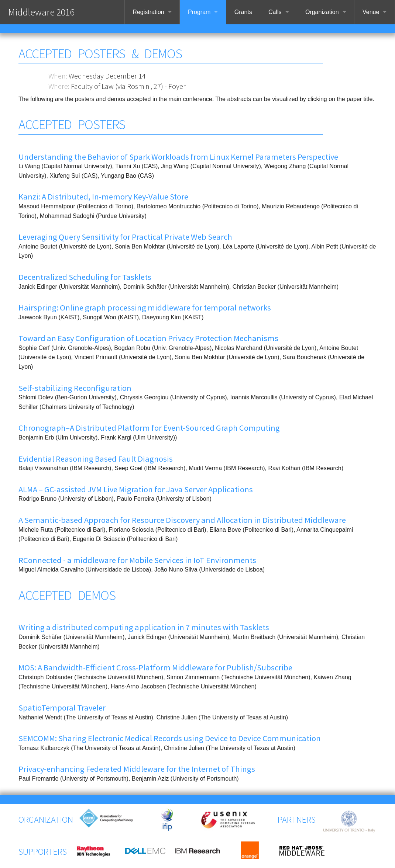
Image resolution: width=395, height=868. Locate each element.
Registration (148, 12)
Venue (371, 12)
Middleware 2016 (41, 12)
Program (199, 12)
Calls (275, 12)
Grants (243, 12)
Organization (322, 12)
